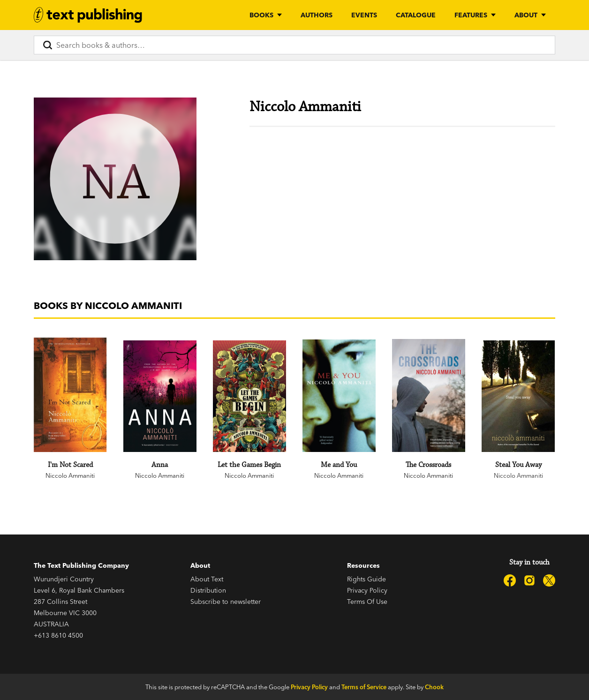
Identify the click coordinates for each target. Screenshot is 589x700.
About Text (207, 579)
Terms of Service (364, 687)
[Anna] (160, 396)
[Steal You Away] (518, 396)
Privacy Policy (367, 590)
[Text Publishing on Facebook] (510, 580)
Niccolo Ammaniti (70, 475)
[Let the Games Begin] (249, 396)
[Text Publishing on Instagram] (529, 580)
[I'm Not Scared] (70, 395)
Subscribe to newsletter (226, 602)
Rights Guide (366, 579)
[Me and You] (339, 396)
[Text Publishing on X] (549, 580)
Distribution (208, 590)
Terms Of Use (367, 602)
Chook (434, 687)
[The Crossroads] (428, 395)
